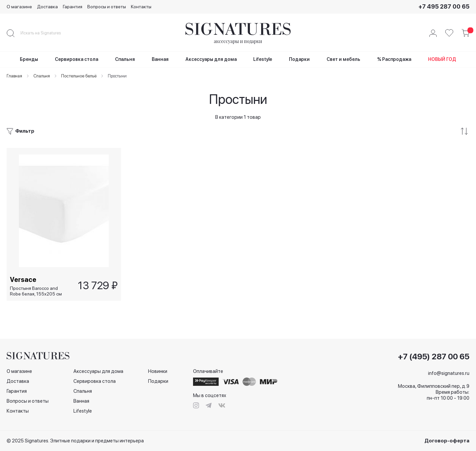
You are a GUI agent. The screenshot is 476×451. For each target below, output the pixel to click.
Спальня (83, 391)
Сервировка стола (95, 381)
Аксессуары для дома (98, 371)
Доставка (47, 7)
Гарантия (73, 7)
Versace (23, 279)
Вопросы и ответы (107, 7)
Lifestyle (83, 411)
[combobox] (46, 33)
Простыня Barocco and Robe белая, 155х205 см (36, 291)
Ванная (81, 401)
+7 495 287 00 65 (444, 6)
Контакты (141, 7)
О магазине (19, 7)
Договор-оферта (447, 441)
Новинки (158, 371)
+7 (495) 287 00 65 (434, 357)
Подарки (158, 381)
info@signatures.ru (449, 373)
